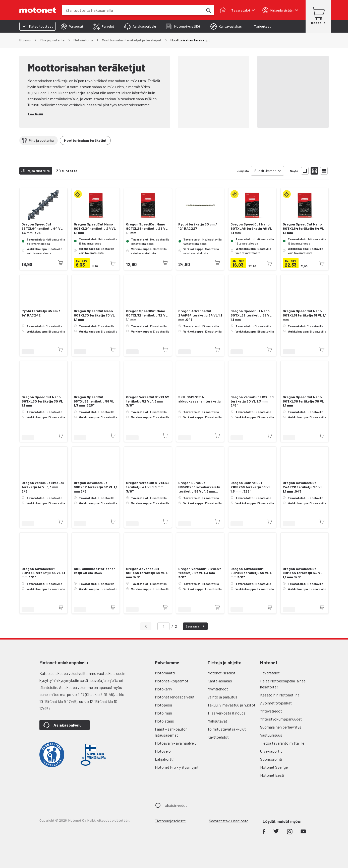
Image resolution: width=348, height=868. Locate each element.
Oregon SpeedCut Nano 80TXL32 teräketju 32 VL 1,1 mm (147, 315)
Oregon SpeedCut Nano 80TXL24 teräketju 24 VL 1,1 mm (95, 228)
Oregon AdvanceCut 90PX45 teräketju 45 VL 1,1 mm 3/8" (43, 573)
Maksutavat (217, 721)
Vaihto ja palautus (222, 697)
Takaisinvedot (175, 805)
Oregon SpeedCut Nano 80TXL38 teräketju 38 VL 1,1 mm (303, 401)
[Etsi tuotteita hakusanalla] (208, 10)
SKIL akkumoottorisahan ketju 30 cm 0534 (95, 571)
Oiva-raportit (271, 751)
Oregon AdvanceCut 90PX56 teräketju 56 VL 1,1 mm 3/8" (252, 573)
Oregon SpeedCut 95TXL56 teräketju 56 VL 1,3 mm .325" (94, 401)
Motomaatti (165, 673)
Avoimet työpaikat (276, 703)
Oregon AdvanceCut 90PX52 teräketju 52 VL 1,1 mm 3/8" (96, 487)
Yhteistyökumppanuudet (281, 719)
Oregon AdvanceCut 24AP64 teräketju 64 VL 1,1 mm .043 (200, 315)
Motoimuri (164, 713)
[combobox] (133, 10)
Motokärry (163, 689)
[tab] (72, 26)
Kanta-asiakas (220, 681)
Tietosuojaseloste (170, 821)
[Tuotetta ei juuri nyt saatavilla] (61, 263)
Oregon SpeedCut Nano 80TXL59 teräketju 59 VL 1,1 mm (251, 315)
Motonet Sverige (274, 767)
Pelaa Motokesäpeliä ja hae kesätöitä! (283, 684)
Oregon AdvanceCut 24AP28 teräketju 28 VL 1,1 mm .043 (303, 487)
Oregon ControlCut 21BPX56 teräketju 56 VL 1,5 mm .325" (251, 487)
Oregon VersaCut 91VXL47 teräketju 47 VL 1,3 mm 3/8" (43, 487)
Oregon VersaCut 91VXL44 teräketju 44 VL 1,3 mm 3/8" (148, 487)
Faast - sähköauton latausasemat (171, 732)
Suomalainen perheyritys (281, 727)
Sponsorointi (271, 759)
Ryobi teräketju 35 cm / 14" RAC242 (41, 313)
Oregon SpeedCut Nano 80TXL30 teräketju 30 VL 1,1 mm (42, 401)
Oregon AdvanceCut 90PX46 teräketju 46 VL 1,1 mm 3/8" (148, 573)
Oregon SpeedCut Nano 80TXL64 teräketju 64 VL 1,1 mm (303, 228)
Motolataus (164, 721)
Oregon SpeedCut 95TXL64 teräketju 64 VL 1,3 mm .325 (42, 228)
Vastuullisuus (271, 735)
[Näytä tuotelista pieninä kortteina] (314, 171)
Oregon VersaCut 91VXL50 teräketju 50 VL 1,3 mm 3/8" (252, 401)
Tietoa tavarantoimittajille (282, 743)
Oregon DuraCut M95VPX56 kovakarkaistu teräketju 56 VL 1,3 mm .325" (199, 487)
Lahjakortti (164, 759)
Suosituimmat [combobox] (265, 171)
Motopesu (163, 705)
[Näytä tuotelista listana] (324, 171)
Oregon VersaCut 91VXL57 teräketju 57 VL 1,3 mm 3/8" (200, 573)
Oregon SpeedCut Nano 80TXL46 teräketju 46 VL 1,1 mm (251, 228)
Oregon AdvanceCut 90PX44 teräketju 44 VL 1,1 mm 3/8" (303, 573)
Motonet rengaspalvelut (175, 697)
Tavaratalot (270, 673)
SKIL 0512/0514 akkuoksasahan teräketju (199, 399)
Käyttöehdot (218, 737)
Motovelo (163, 751)
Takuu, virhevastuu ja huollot (231, 705)
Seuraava (196, 626)
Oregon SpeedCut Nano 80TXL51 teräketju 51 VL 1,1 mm (305, 315)
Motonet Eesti (272, 775)
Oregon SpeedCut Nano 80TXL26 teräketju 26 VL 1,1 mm (147, 228)
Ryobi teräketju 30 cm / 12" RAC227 (198, 226)
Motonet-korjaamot (172, 681)
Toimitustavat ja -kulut (227, 729)
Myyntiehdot (218, 689)
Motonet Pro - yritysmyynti (177, 767)
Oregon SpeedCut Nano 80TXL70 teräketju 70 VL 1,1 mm (94, 315)
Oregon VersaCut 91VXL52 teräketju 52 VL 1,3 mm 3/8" (148, 401)
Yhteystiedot (271, 711)
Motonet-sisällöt (221, 673)
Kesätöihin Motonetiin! (280, 695)
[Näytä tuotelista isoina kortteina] (305, 171)
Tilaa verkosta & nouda (226, 713)
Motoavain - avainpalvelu (176, 743)
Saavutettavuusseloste (229, 821)
